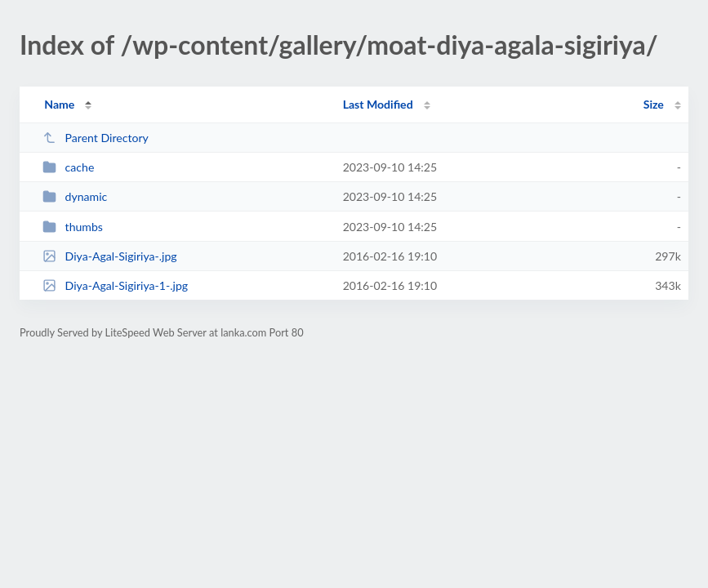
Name (59, 104)
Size (654, 104)
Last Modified (378, 104)
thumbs (73, 227)
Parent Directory (96, 138)
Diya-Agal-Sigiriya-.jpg (110, 256)
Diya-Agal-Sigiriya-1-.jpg (115, 285)
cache (68, 167)
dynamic (75, 196)
